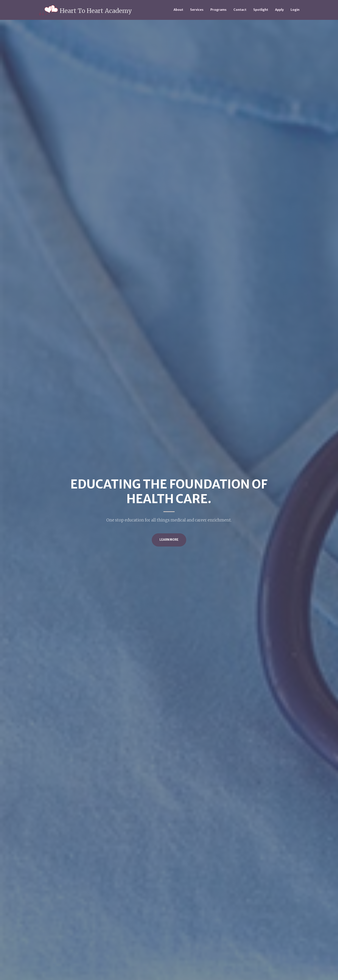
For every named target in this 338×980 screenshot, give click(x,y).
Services (197, 10)
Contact (240, 10)
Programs (218, 10)
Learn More (169, 540)
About (178, 10)
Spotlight (261, 10)
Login (295, 10)
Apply (279, 10)
